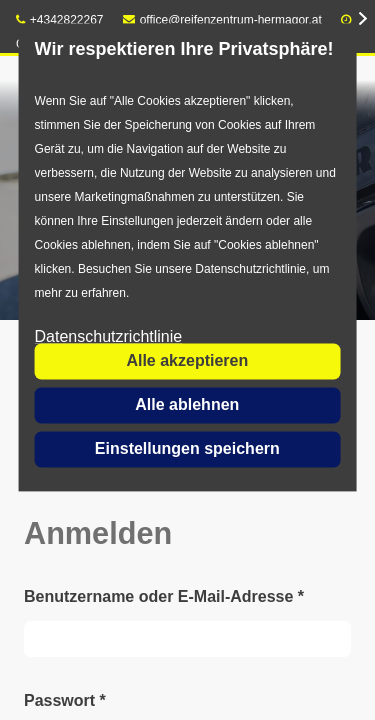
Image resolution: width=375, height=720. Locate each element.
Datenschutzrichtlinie (109, 337)
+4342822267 (60, 20)
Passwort (65, 700)
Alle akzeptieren (187, 360)
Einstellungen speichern (187, 448)
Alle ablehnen (187, 404)
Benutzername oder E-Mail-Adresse (164, 596)
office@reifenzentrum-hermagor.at (222, 20)
